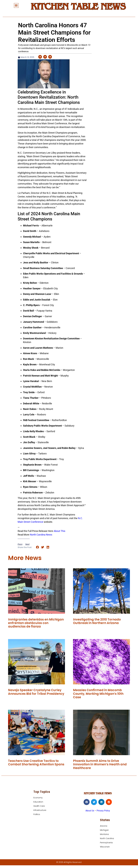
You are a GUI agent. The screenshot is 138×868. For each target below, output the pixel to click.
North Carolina (107, 838)
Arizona (104, 826)
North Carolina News (41, 535)
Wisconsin (105, 847)
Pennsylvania (106, 843)
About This (59, 531)
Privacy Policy (103, 811)
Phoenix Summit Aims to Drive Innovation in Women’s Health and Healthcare (100, 764)
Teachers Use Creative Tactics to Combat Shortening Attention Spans (36, 763)
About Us (90, 811)
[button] (16, 5)
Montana (104, 834)
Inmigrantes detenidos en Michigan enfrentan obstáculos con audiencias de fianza (36, 623)
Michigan (104, 830)
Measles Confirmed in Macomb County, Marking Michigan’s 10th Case (98, 694)
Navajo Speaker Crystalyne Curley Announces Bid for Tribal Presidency (36, 692)
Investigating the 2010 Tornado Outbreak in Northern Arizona (97, 621)
